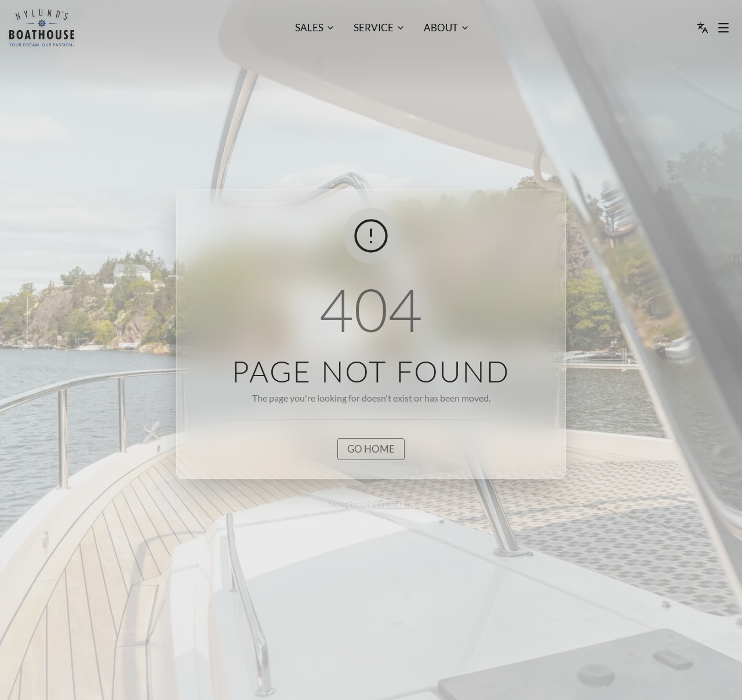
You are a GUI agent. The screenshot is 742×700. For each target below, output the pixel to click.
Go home (371, 449)
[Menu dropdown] (723, 28)
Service (374, 28)
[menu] (42, 28)
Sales (309, 28)
